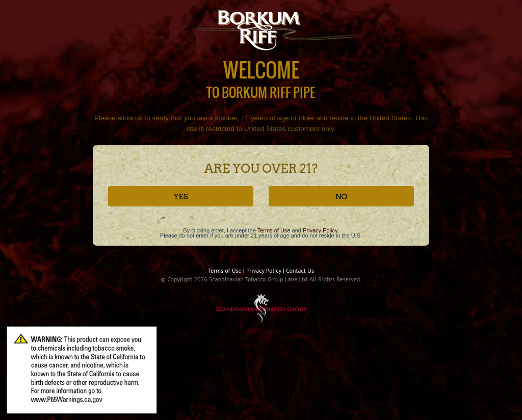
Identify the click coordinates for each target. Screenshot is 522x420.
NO (342, 197)
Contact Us (300, 270)
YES (180, 197)
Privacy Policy (320, 230)
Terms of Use (274, 230)
